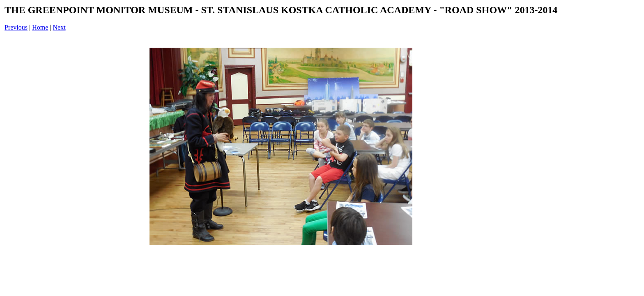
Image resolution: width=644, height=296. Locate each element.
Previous (16, 27)
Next (59, 27)
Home (40, 27)
